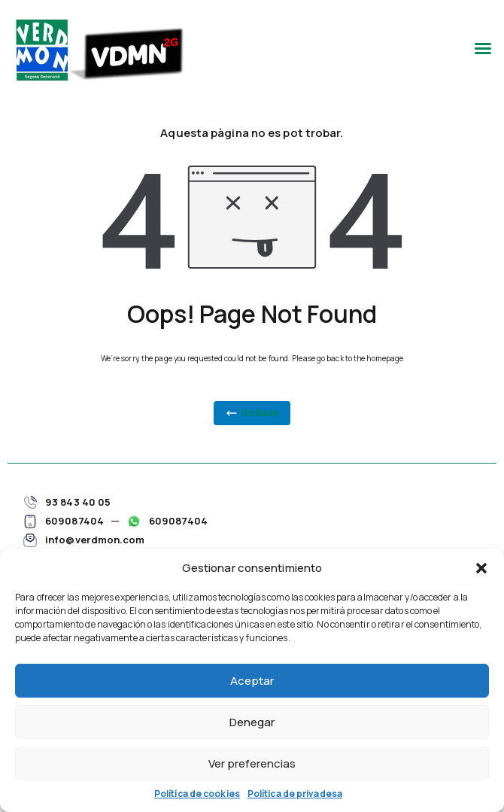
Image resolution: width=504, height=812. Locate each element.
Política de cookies (197, 794)
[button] (481, 568)
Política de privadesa (295, 794)
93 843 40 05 (78, 502)
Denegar (252, 722)
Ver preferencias (252, 763)
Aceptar (252, 681)
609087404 (74, 521)
